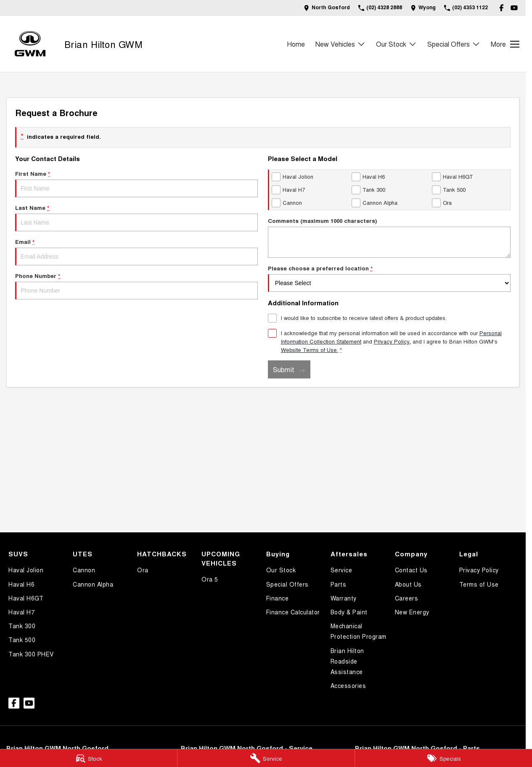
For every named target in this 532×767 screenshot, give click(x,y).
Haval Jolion (26, 570)
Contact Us (411, 570)
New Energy (412, 612)
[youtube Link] (514, 8)
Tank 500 (22, 640)
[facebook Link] (502, 8)
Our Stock (281, 570)
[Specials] (443, 758)
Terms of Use (479, 584)
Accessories (348, 685)
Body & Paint (349, 612)
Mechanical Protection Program (359, 631)
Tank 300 (22, 626)
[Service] (266, 758)
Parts (339, 584)
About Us (408, 584)
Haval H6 (21, 584)
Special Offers (287, 584)
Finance (278, 598)
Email (136, 251)
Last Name (136, 217)
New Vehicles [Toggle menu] (340, 44)
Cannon (84, 570)
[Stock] (89, 758)
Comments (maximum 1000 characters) (389, 237)
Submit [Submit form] (284, 369)
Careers (407, 598)
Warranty (344, 598)
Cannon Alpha (93, 584)
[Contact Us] (327, 8)
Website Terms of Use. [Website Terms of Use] (310, 350)
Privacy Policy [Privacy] (392, 341)
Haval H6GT (26, 598)
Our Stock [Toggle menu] (396, 44)
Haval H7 (21, 612)
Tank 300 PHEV (31, 654)
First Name (136, 183)
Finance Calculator (293, 612)
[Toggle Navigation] (505, 44)
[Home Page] (30, 44)
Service (341, 570)
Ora (143, 570)
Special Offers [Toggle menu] (454, 44)
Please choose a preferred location (389, 278)
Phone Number (136, 286)
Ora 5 (210, 579)
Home (296, 44)
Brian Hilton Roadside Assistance (347, 661)
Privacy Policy (479, 570)
